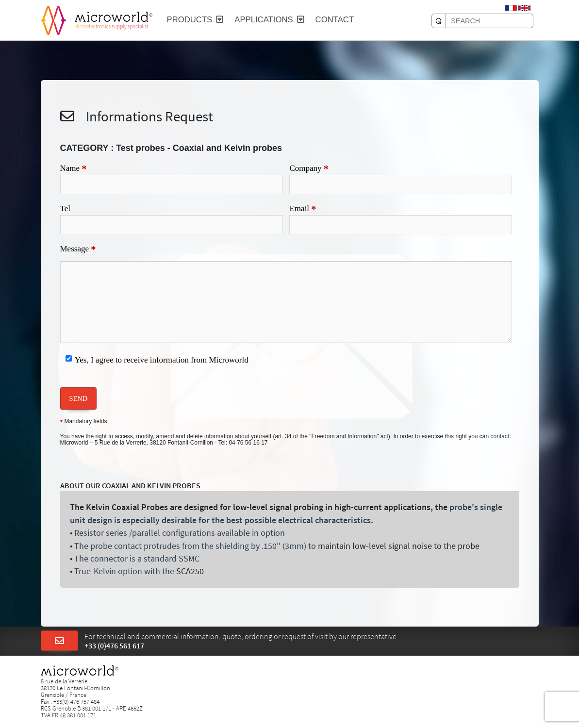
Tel (65, 208)
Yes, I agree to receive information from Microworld (162, 360)
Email (303, 209)
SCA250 (190, 571)
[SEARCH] (439, 21)
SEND (79, 398)
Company (309, 169)
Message (78, 249)
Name (74, 169)
